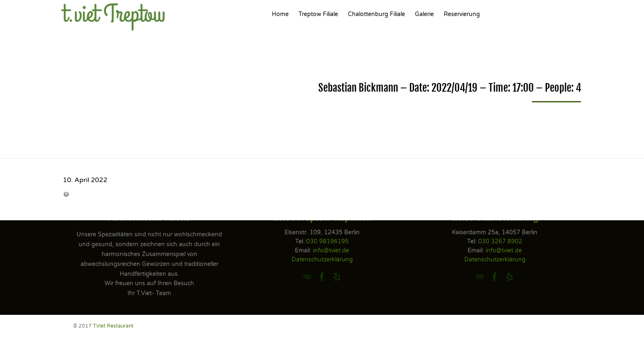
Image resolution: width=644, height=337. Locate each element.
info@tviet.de (331, 250)
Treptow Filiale (318, 14)
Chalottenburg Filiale (376, 14)
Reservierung (462, 14)
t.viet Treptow (114, 14)
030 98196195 (328, 241)
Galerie (424, 14)
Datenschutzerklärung (322, 260)
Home (280, 14)
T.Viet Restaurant (113, 326)
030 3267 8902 (500, 241)
